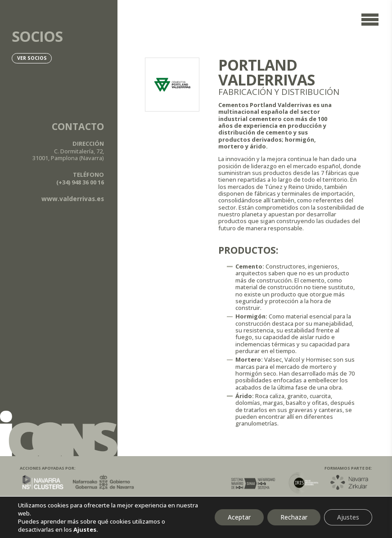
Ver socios (32, 58)
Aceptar (237, 517)
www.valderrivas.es (72, 199)
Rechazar (292, 517)
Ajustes (348, 517)
